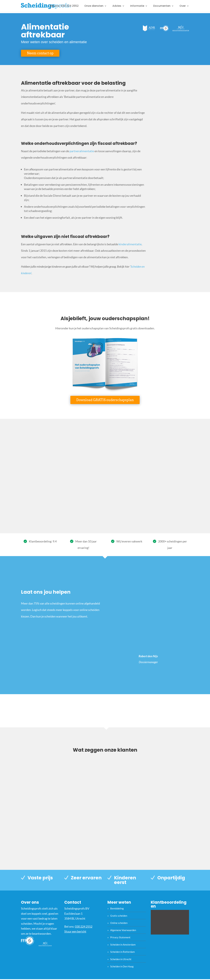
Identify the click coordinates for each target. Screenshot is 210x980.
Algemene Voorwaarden (123, 930)
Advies (117, 6)
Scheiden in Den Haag (122, 966)
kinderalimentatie (130, 244)
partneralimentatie (82, 151)
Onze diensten (94, 6)
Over (183, 6)
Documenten (162, 6)
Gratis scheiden (119, 916)
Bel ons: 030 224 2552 (64, 6)
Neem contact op (40, 53)
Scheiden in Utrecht (121, 959)
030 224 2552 (84, 926)
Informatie (137, 6)
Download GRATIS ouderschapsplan (105, 400)
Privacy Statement (120, 937)
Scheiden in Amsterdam (123, 945)
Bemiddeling (117, 908)
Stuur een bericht (75, 931)
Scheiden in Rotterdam (122, 952)
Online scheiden (119, 923)
